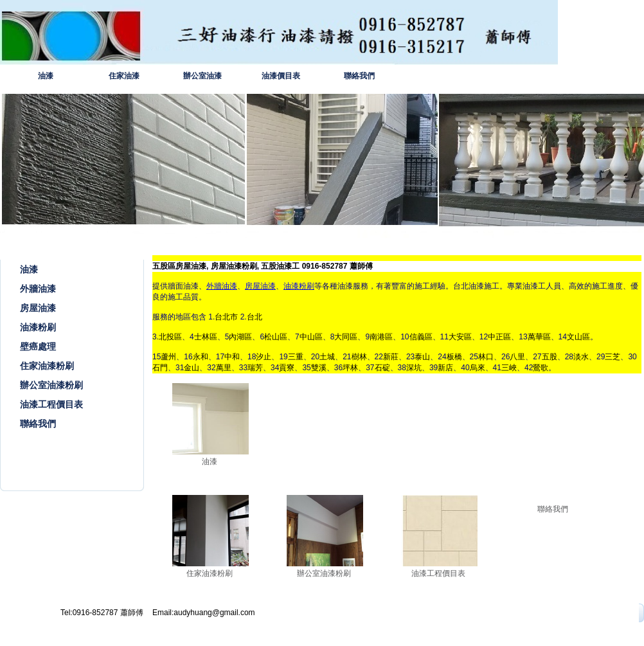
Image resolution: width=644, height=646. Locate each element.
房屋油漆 (38, 308)
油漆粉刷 (38, 327)
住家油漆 (124, 76)
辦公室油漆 (202, 76)
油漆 (46, 76)
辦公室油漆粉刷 (51, 385)
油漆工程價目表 (51, 404)
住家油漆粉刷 (47, 366)
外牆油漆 (38, 289)
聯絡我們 (359, 76)
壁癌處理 (38, 346)
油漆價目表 (281, 76)
